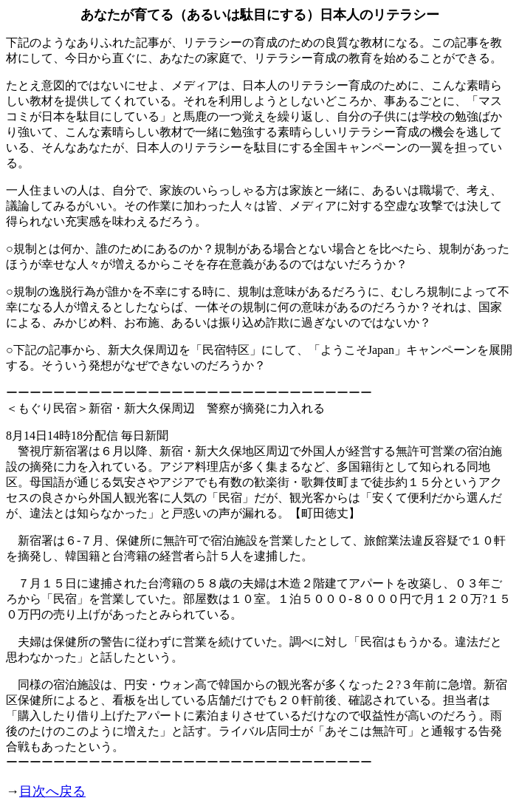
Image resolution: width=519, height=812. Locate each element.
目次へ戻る (52, 791)
